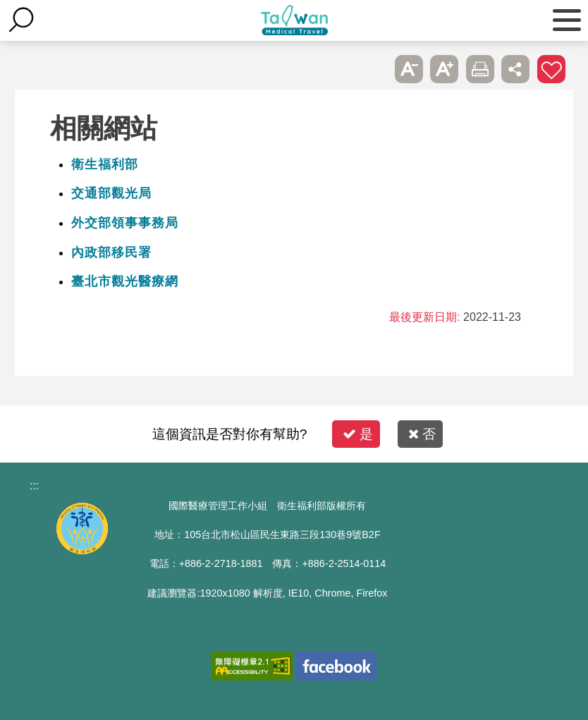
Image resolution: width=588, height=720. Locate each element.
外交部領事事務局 (125, 223)
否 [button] (422, 434)
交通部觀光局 (111, 193)
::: (34, 486)
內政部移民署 (111, 252)
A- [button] (409, 69)
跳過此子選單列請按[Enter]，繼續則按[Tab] (374, 69)
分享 (515, 69)
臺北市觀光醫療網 (125, 281)
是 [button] (358, 434)
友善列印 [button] (480, 69)
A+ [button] (444, 69)
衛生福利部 (105, 164)
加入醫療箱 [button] (551, 69)
